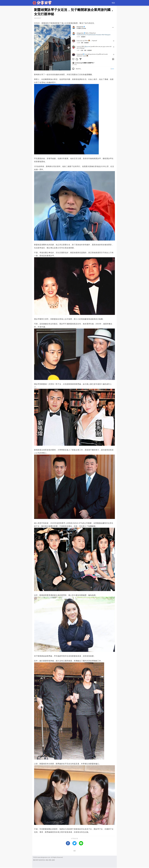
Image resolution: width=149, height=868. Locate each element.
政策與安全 (42, 860)
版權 (53, 860)
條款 (47, 860)
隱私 (50, 860)
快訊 (113, 3)
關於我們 (36, 860)
